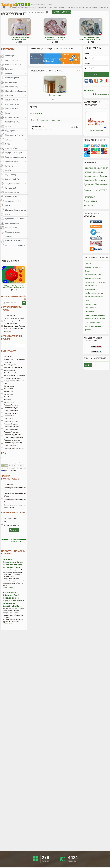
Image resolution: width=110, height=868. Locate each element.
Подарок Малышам (10, 432)
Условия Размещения (38, 7)
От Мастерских (42, 120)
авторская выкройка (93, 275)
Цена (4, 453)
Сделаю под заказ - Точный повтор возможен (13, 322)
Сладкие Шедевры (13, 184)
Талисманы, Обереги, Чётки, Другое (14, 188)
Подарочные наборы (13, 153)
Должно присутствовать (10, 477)
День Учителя (8, 397)
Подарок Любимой (10, 405)
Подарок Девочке (9, 429)
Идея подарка (9, 351)
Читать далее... (9, 587)
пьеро (103, 319)
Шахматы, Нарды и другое (16, 210)
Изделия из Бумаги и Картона (14, 104)
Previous (82, 122)
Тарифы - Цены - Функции (57, 7)
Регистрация (90, 90)
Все (33, 120)
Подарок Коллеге (9, 445)
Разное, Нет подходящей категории (17, 245)
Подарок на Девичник (11, 435)
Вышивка (9, 69)
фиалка (88, 330)
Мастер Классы (11, 228)
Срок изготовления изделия (12, 337)
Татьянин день (8, 370)
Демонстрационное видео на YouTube (13, 489)
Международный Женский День (12, 382)
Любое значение (9, 316)
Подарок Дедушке (10, 424)
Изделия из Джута (12, 109)
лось (95, 304)
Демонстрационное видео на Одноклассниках (13, 506)
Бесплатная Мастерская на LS (97, 7)
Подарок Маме (8, 416)
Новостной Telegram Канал (18, 7)
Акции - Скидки (28, 12)
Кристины (6, 362)
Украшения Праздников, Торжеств (14, 197)
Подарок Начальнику (11, 440)
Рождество (7, 359)
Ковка (7, 113)
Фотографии (7, 484)
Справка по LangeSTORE (12, 12)
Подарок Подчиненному (12, 443)
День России (7, 391)
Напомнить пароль (101, 94)
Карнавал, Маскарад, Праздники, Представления (14, 192)
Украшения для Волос (14, 201)
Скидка (88, 271)
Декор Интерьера (12, 78)
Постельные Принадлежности (14, 162)
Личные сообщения (47, 12)
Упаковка (9, 236)
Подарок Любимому (10, 410)
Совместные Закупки (14, 241)
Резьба (8, 170)
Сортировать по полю (13, 512)
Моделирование (12, 131)
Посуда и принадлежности (16, 157)
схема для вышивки (93, 322)
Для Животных (11, 82)
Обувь (8, 144)
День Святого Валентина (12, 373)
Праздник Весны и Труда (12, 378)
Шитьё (8, 206)
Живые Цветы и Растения (15, 91)
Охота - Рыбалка (12, 148)
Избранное (4, 7)
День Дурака (7, 386)
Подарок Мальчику (10, 427)
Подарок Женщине (10, 408)
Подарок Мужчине (10, 413)
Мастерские (40, 12)
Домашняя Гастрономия (14, 87)
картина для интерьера (94, 278)
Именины (6, 367)
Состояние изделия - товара (12, 308)
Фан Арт (8, 214)
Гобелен (88, 264)
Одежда (8, 139)
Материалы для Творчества (14, 232)
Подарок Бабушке (9, 421)
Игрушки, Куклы (11, 100)
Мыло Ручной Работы (14, 122)
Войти (96, 74)
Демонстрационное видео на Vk (13, 500)
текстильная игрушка (93, 326)
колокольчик (90, 282)
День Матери (8, 402)
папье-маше (89, 311)
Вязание (8, 73)
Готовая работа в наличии (13, 318)
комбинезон (102, 282)
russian (88, 365)
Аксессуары (10, 56)
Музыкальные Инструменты (16, 135)
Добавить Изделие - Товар (62, 12)
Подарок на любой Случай (13, 448)
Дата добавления (9, 518)
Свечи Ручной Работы (14, 179)
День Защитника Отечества (13, 376)
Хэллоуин (6, 400)
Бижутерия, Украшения (14, 60)
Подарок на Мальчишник (12, 437)
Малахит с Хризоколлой (94, 267)
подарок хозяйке (91, 319)
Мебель (8, 126)
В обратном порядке (10, 525)
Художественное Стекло (15, 219)
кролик (88, 304)
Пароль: (87, 64)
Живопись (9, 95)
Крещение (19, 359)
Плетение (9, 166)
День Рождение (8, 365)
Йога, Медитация (12, 223)
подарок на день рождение (95, 315)
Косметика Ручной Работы (14, 117)
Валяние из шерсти (13, 65)
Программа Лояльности (76, 7)
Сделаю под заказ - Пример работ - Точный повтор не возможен (13, 329)
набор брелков (91, 308)
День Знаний (7, 394)
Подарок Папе (8, 419)
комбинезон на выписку (94, 293)
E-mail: (87, 54)
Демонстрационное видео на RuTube (13, 495)
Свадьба (17, 367)
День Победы (8, 389)
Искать (14, 530)
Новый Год (7, 357)
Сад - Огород (10, 175)
